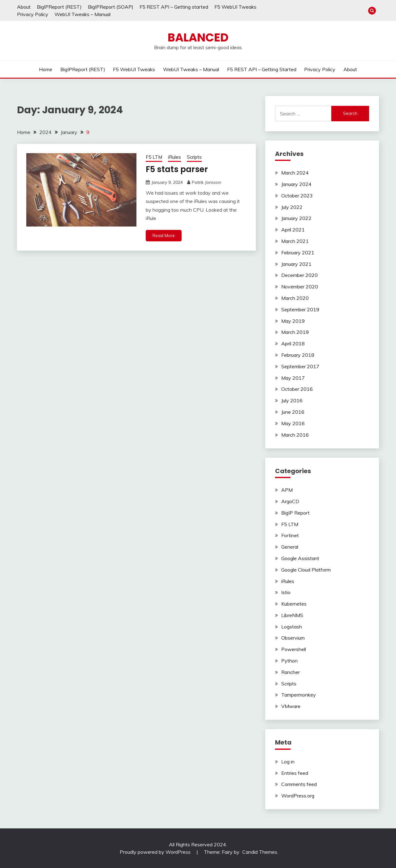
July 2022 (292, 207)
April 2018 (293, 343)
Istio (286, 592)
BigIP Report (295, 513)
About (24, 7)
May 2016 (293, 423)
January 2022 (296, 218)
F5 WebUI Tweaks (235, 7)
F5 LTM (154, 157)
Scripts (194, 157)
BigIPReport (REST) (59, 7)
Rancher (291, 672)
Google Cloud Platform (306, 570)
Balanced (198, 37)
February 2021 (298, 253)
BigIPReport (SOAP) (111, 7)
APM (287, 490)
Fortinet (290, 535)
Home (46, 69)
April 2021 (293, 230)
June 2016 (293, 412)
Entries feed (295, 773)
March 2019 (295, 332)
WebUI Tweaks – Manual (82, 14)
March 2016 (295, 435)
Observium (293, 638)
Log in (288, 762)
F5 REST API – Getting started (174, 7)
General (290, 547)
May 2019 (293, 321)
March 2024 (295, 173)
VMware (291, 706)
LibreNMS (292, 615)
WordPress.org (298, 796)
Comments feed (299, 784)
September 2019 (300, 309)
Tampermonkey (299, 695)
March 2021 (295, 241)
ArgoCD (290, 501)
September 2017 (300, 366)
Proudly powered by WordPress (156, 852)
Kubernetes (294, 604)
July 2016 (292, 400)
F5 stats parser (177, 169)
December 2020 (299, 275)
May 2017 (293, 378)
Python (289, 661)
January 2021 (296, 264)
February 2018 (298, 355)
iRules (174, 157)
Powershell (294, 649)
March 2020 (295, 298)
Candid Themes (260, 852)
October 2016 (297, 389)
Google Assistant (300, 558)
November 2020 (300, 287)
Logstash (292, 627)
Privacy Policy (33, 14)
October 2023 (297, 196)
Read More (164, 235)
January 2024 (296, 184)
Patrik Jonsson (207, 182)
